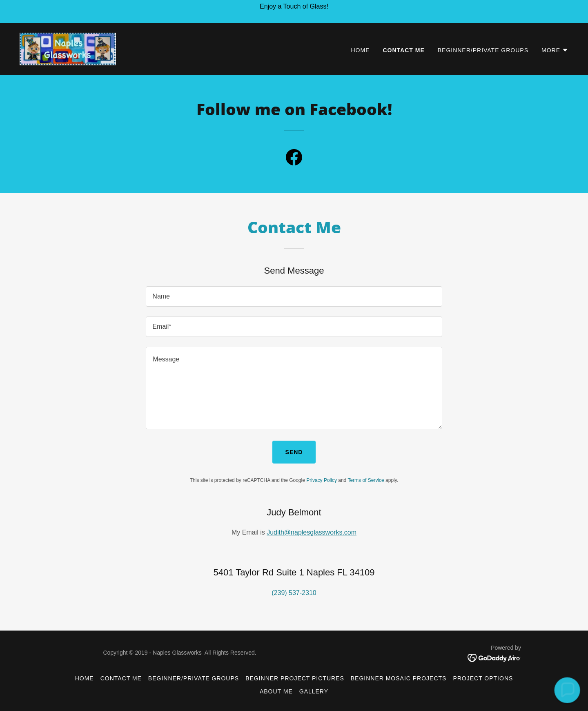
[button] (555, 50)
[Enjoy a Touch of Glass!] (294, 11)
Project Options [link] (483, 678)
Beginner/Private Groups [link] (483, 50)
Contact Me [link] (404, 50)
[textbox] (294, 296)
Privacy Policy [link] (322, 480)
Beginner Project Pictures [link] (295, 678)
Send (294, 452)
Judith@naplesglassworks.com (312, 532)
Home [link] (361, 50)
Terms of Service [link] (366, 480)
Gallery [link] (314, 691)
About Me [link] (276, 691)
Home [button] (85, 678)
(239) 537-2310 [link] (294, 593)
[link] (68, 48)
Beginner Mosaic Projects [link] (399, 678)
